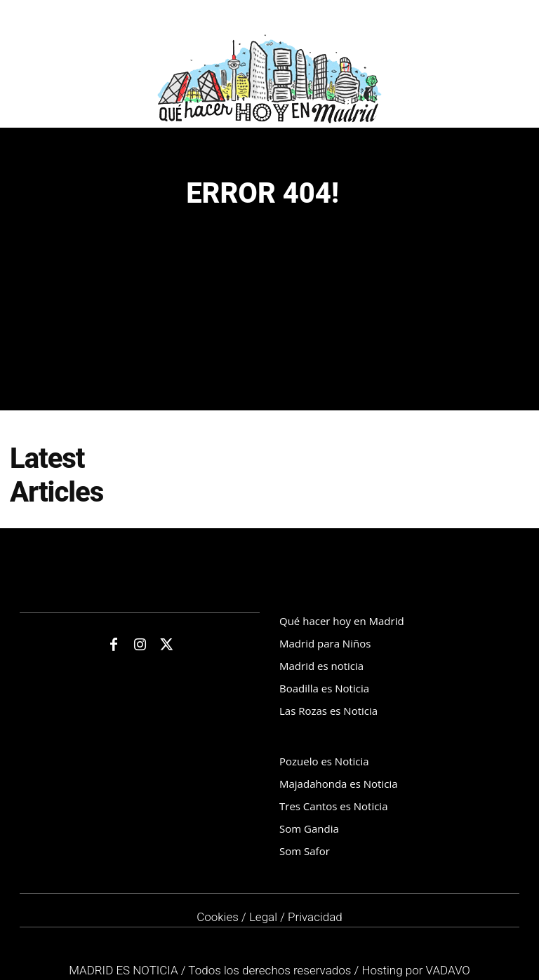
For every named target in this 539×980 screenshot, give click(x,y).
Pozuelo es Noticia (324, 761)
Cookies (218, 917)
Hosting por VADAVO (415, 970)
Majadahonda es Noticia (339, 784)
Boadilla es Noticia (324, 688)
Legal (263, 917)
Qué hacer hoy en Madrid (342, 621)
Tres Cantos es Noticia (333, 806)
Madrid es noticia (321, 666)
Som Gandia (309, 828)
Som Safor (305, 851)
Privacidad (315, 917)
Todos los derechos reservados (271, 970)
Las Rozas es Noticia (328, 711)
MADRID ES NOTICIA (125, 970)
